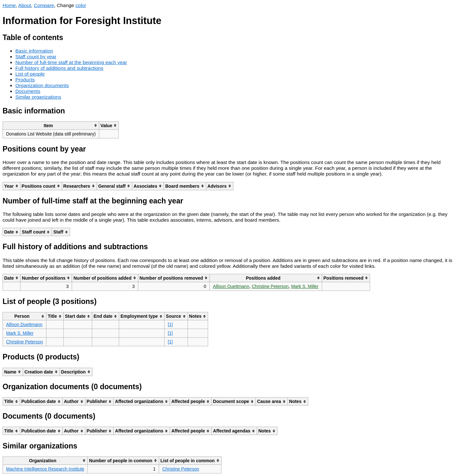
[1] (170, 324)
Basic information (34, 51)
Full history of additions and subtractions (59, 68)
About (25, 5)
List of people (30, 74)
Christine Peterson (270, 286)
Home (9, 5)
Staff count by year (36, 57)
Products (25, 80)
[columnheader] (51, 125)
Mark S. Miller (305, 286)
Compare (44, 5)
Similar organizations (38, 97)
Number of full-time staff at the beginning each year (71, 62)
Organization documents (42, 85)
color (81, 5)
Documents (28, 91)
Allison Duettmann (231, 286)
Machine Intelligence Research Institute (45, 469)
